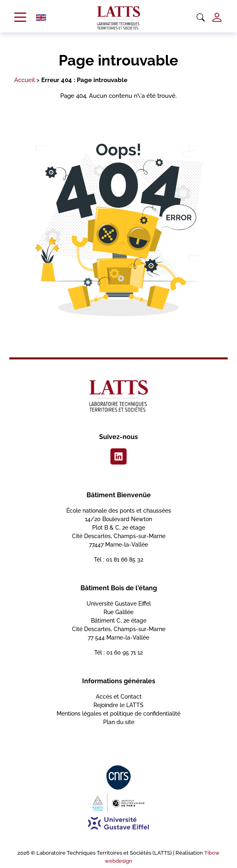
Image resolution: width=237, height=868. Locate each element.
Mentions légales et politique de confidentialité (118, 714)
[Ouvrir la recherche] (201, 18)
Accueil (24, 80)
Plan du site (119, 722)
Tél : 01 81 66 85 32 (118, 560)
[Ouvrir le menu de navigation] (20, 18)
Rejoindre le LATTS (118, 705)
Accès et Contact (119, 697)
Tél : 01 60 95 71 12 (118, 653)
